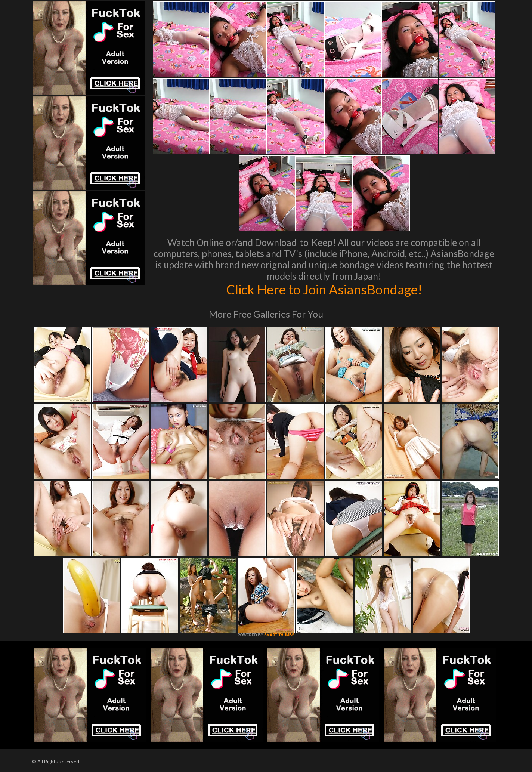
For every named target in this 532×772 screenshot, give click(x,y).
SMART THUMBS (279, 635)
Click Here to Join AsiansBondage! (324, 289)
